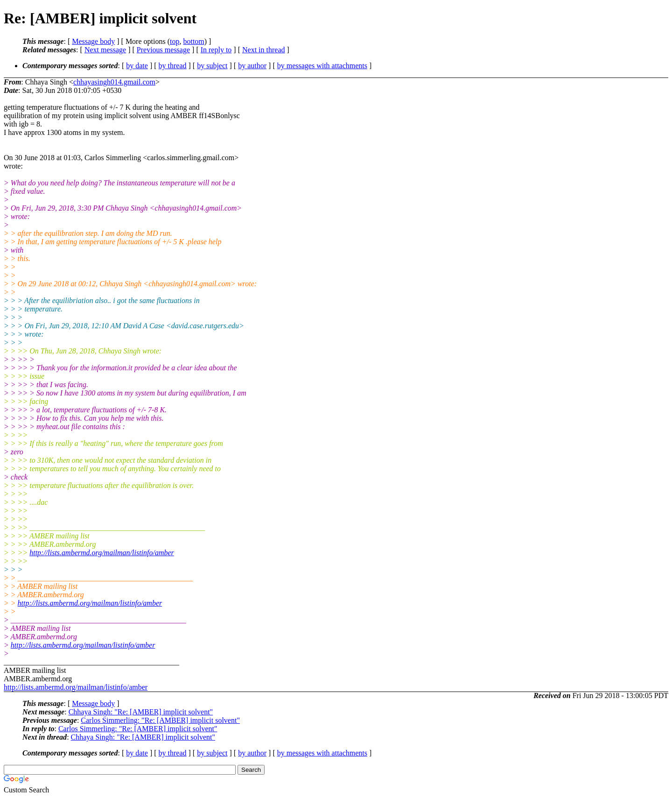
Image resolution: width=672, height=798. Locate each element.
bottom (193, 41)
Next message (105, 50)
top (175, 41)
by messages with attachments (322, 66)
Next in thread (264, 50)
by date (137, 66)
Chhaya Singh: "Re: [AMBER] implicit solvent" (141, 712)
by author (252, 66)
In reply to (216, 50)
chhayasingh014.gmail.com (114, 82)
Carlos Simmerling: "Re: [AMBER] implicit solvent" (160, 720)
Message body (93, 41)
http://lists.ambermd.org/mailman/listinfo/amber (102, 553)
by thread (173, 66)
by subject (212, 66)
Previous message (163, 50)
